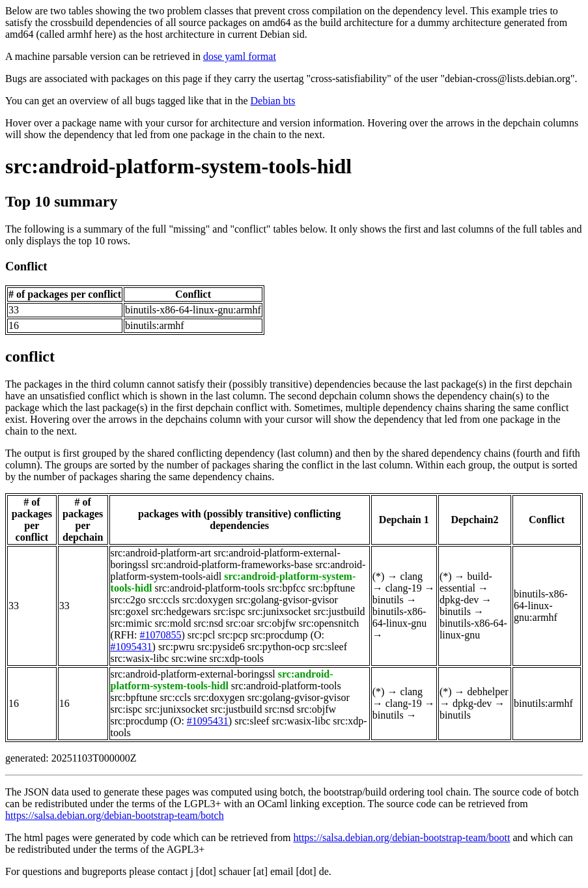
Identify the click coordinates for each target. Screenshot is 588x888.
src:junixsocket (280, 611)
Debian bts (273, 101)
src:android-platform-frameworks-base (232, 565)
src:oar (240, 623)
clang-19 (404, 588)
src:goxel (130, 611)
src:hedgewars (181, 611)
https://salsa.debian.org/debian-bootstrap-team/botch (115, 815)
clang (411, 576)
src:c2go (128, 600)
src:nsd (209, 623)
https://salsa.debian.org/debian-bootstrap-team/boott (401, 838)
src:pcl (202, 635)
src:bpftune (331, 588)
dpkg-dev (459, 600)
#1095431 (132, 647)
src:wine (189, 658)
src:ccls (164, 600)
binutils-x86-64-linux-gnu (400, 617)
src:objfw (276, 623)
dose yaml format (240, 56)
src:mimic (132, 623)
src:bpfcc (286, 588)
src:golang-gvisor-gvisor (287, 600)
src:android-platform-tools (210, 588)
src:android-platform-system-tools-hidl (178, 166)
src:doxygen (208, 600)
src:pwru (176, 647)
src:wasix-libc (140, 658)
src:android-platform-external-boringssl (193, 674)
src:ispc (230, 611)
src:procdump (279, 635)
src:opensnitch (329, 623)
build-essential (466, 582)
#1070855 (160, 635)
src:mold (173, 623)
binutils (388, 600)
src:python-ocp (279, 647)
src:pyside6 (221, 647)
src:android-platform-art (161, 553)
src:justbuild (339, 611)
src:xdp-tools (237, 658)
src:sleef (330, 647)
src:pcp (232, 635)
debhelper (488, 692)
